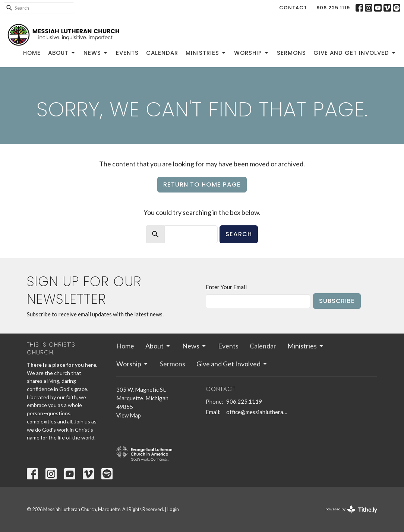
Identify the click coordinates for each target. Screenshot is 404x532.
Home (32, 53)
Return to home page (202, 184)
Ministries (206, 53)
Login (173, 509)
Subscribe (337, 301)
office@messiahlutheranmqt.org (257, 412)
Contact (293, 8)
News (96, 53)
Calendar (162, 53)
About (62, 53)
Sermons (291, 53)
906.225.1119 (333, 8)
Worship (252, 53)
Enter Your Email (226, 287)
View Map (129, 415)
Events (127, 53)
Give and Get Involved (355, 53)
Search (239, 234)
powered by (351, 509)
